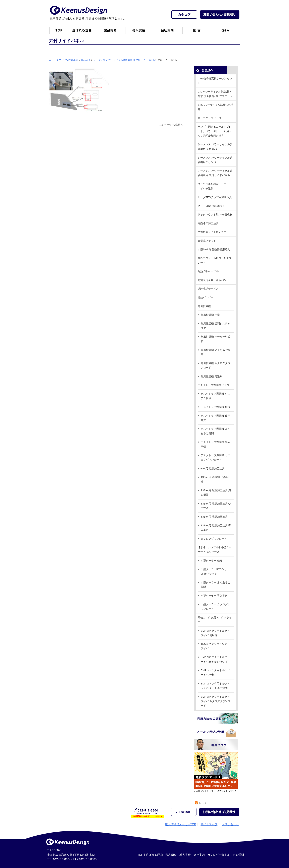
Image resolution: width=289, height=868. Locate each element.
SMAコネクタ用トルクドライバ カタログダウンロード (215, 701)
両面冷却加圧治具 (208, 223)
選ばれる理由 (154, 855)
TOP (140, 855)
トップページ (59, 32)
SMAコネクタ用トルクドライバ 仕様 (215, 673)
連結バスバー (206, 297)
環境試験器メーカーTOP (181, 824)
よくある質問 (235, 855)
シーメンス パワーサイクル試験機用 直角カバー (215, 147)
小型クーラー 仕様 (212, 561)
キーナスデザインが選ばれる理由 (82, 32)
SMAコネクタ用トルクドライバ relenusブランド (215, 659)
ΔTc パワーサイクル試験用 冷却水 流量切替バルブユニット (215, 94)
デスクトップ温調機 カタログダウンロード (215, 457)
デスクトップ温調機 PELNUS (215, 385)
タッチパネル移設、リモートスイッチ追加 (215, 186)
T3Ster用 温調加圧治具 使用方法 (216, 506)
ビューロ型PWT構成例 (211, 206)
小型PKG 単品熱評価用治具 (214, 249)
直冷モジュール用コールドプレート (215, 260)
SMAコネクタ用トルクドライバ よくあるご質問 (215, 686)
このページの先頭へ (171, 125)
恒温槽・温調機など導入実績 (140, 32)
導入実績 (185, 855)
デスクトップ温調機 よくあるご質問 (215, 431)
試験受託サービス (208, 289)
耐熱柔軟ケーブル (208, 271)
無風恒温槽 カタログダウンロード (215, 365)
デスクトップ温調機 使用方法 (215, 418)
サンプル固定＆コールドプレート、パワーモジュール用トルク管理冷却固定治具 (215, 131)
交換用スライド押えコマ (212, 232)
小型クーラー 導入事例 (214, 596)
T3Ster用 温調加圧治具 (211, 469)
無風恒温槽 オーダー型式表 (215, 339)
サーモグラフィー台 (209, 118)
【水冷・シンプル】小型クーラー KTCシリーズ (215, 550)
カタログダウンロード (214, 539)
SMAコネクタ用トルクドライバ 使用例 (215, 633)
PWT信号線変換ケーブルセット (215, 81)
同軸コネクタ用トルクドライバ (215, 620)
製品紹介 (111, 32)
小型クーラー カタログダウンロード (215, 607)
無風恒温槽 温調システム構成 (215, 326)
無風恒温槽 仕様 (210, 315)
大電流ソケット (207, 241)
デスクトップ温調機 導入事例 (215, 444)
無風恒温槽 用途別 (212, 376)
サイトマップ (209, 824)
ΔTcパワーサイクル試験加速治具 (216, 107)
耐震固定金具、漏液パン (212, 280)
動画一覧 (197, 32)
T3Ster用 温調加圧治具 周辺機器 (216, 493)
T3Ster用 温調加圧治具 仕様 (216, 479)
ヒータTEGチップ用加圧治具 (215, 197)
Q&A (225, 32)
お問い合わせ (230, 824)
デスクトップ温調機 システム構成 (215, 396)
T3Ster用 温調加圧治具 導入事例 (216, 528)
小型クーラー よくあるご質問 (215, 585)
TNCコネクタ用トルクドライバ (215, 646)
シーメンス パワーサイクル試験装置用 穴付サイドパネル (215, 173)
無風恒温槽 (204, 306)
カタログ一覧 (216, 855)
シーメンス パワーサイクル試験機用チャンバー (215, 160)
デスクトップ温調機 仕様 (215, 407)
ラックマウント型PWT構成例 (215, 215)
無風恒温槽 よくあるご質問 (215, 352)
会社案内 (168, 32)
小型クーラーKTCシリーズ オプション (215, 571)
